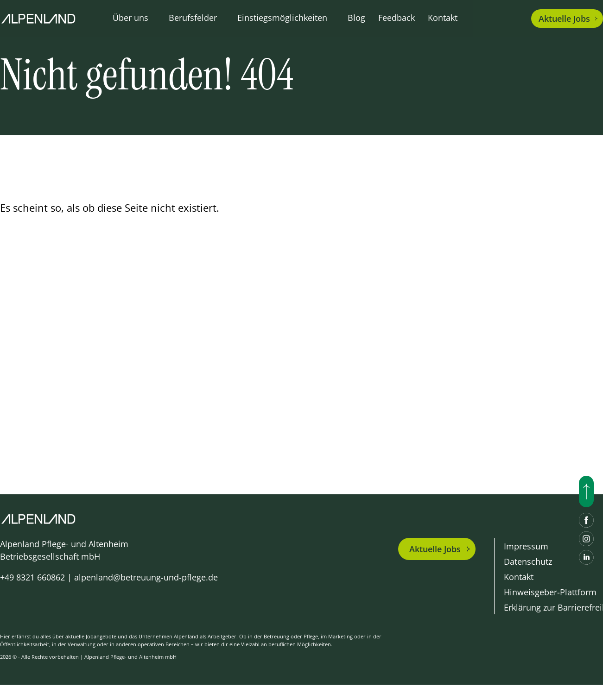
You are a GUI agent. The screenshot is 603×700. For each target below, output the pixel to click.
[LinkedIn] (586, 557)
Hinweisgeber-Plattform (550, 592)
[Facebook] (586, 520)
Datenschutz (528, 561)
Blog (356, 18)
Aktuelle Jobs (435, 549)
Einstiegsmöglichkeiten (282, 18)
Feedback (397, 18)
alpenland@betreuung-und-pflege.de (146, 577)
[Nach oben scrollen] (586, 492)
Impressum (526, 546)
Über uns (130, 18)
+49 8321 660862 (32, 577)
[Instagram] (586, 539)
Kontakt (443, 18)
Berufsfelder (193, 18)
